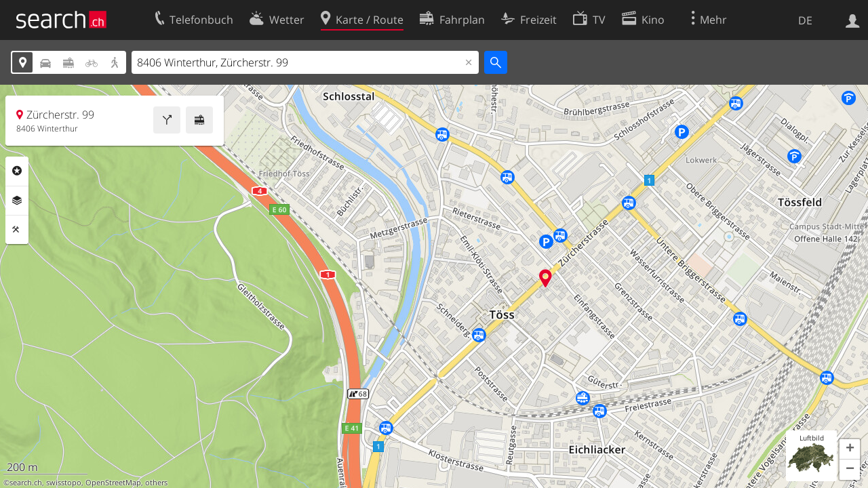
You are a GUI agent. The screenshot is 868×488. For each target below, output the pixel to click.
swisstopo (64, 483)
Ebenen (17, 201)
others (156, 483)
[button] (850, 449)
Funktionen (17, 230)
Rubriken (17, 171)
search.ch (26, 483)
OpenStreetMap (113, 483)
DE (805, 20)
